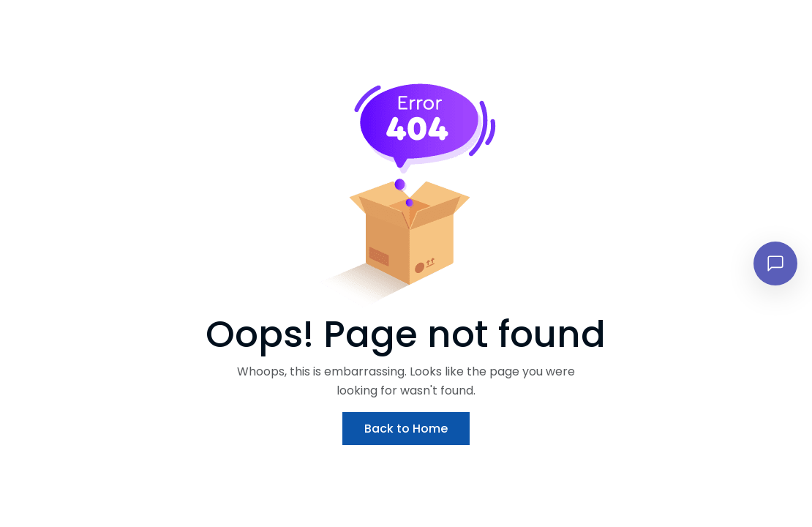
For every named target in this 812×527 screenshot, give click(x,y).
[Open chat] (775, 263)
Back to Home (406, 429)
